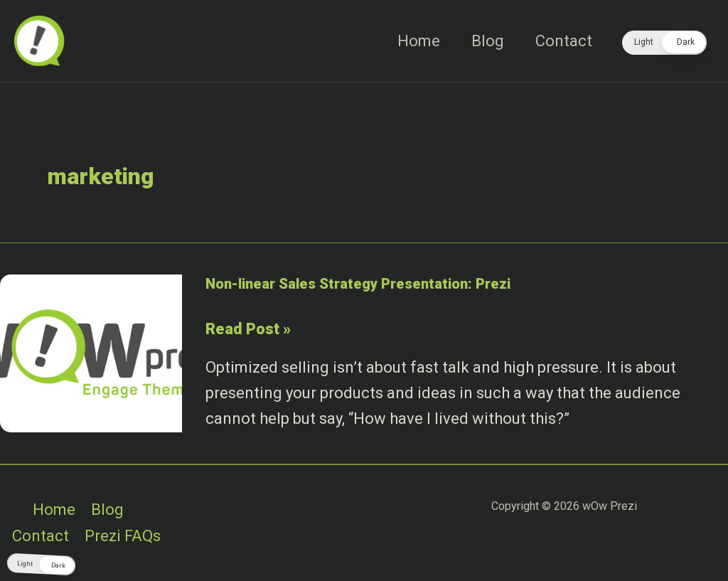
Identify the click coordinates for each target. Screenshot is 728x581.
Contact (564, 41)
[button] (664, 43)
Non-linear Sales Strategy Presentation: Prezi (358, 284)
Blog (488, 41)
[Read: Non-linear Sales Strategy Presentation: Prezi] (91, 352)
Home (419, 41)
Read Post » (248, 329)
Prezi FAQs (123, 536)
